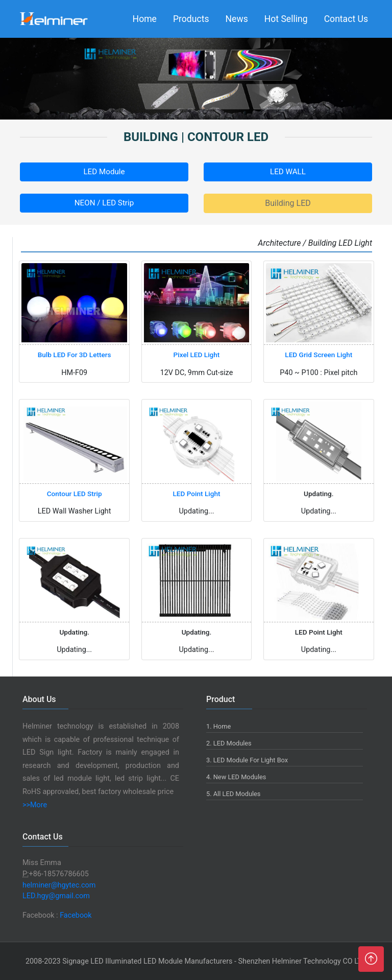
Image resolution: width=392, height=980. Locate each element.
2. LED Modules (229, 743)
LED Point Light (196, 494)
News (237, 19)
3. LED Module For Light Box (247, 760)
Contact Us (346, 19)
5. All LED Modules (233, 794)
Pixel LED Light (197, 355)
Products (191, 19)
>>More (35, 805)
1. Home (218, 726)
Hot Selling (286, 19)
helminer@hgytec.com (59, 885)
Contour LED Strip (75, 494)
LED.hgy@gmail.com (56, 896)
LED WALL (288, 172)
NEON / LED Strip (104, 203)
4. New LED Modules (236, 777)
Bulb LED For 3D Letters (75, 355)
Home (145, 19)
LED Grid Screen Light (318, 355)
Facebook (76, 915)
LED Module (104, 172)
